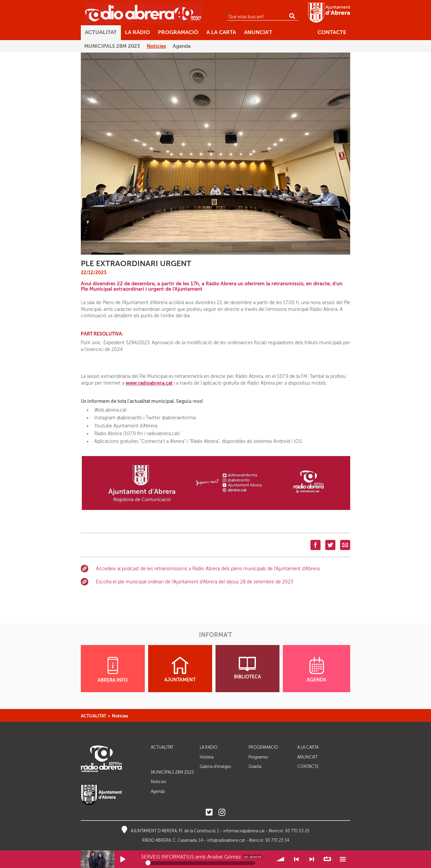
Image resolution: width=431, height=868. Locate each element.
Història (207, 757)
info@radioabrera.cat (226, 840)
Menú (343, 859)
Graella (255, 767)
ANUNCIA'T (308, 757)
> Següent (312, 859)
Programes (258, 757)
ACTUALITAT (94, 716)
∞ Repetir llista (327, 859)
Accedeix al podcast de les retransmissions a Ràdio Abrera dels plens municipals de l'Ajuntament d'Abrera (208, 569)
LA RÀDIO (209, 748)
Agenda (158, 792)
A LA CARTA (308, 748)
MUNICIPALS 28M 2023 (172, 772)
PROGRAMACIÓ (263, 748)
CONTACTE (308, 767)
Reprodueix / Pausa (122, 859)
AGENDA (317, 670)
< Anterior (296, 859)
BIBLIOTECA (247, 668)
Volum (281, 859)
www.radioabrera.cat (149, 383)
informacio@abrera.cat (244, 831)
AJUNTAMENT (180, 670)
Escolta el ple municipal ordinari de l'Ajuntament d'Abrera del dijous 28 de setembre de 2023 (195, 582)
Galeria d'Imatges (215, 767)
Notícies (120, 716)
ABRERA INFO (113, 670)
